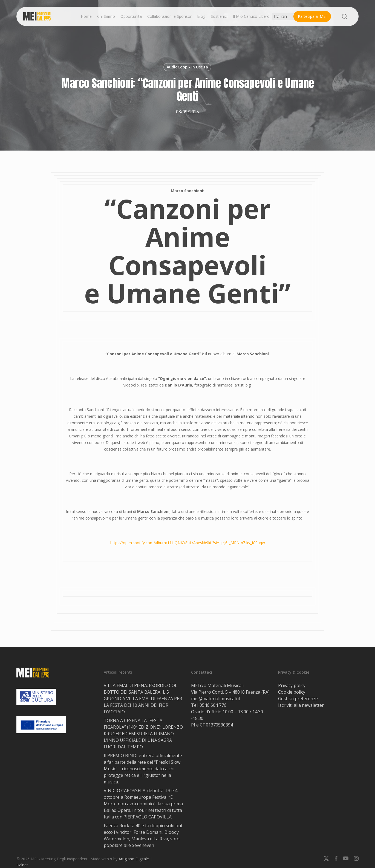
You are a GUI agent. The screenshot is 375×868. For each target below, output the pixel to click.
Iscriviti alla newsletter (301, 705)
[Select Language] (285, 16)
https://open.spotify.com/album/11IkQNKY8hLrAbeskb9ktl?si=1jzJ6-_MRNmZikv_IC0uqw (188, 543)
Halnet (22, 865)
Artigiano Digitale (134, 859)
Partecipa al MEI (312, 16)
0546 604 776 (213, 705)
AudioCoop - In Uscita (187, 67)
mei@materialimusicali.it (216, 699)
